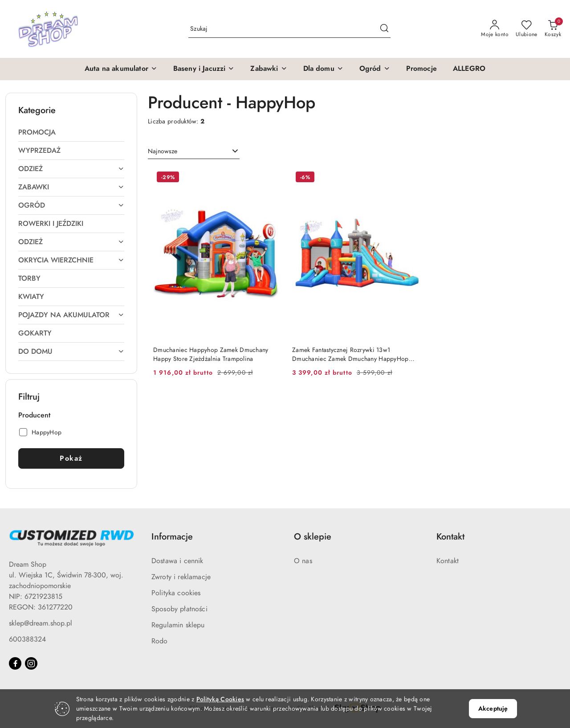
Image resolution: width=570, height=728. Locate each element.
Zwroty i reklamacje (181, 577)
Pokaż (71, 458)
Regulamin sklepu (178, 625)
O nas (303, 561)
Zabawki (71, 187)
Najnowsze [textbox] (163, 151)
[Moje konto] (495, 29)
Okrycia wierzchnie (71, 260)
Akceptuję (493, 709)
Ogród (71, 205)
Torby (29, 278)
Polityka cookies (176, 593)
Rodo (160, 641)
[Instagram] (31, 663)
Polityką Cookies (220, 699)
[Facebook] (15, 663)
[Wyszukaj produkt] (289, 29)
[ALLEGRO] (469, 69)
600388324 (27, 639)
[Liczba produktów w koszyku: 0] (553, 29)
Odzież (71, 169)
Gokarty (35, 333)
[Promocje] (421, 69)
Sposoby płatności (179, 609)
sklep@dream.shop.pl (41, 623)
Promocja (37, 132)
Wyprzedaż (39, 151)
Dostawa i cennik (177, 561)
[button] (121, 69)
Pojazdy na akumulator (71, 315)
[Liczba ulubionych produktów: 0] (527, 29)
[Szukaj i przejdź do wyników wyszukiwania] (384, 29)
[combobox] (194, 151)
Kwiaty (31, 297)
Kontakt (448, 561)
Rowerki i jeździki (51, 224)
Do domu (71, 352)
